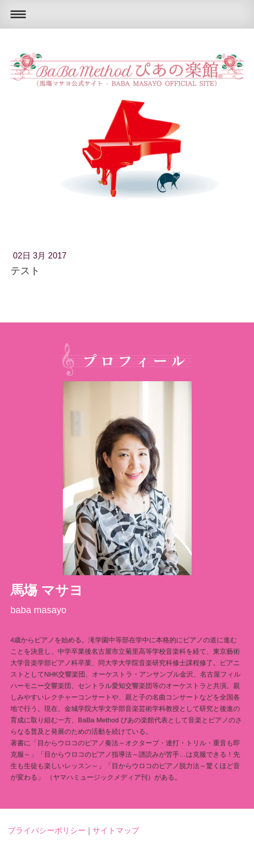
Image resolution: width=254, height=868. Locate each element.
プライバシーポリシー (47, 830)
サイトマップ (116, 830)
